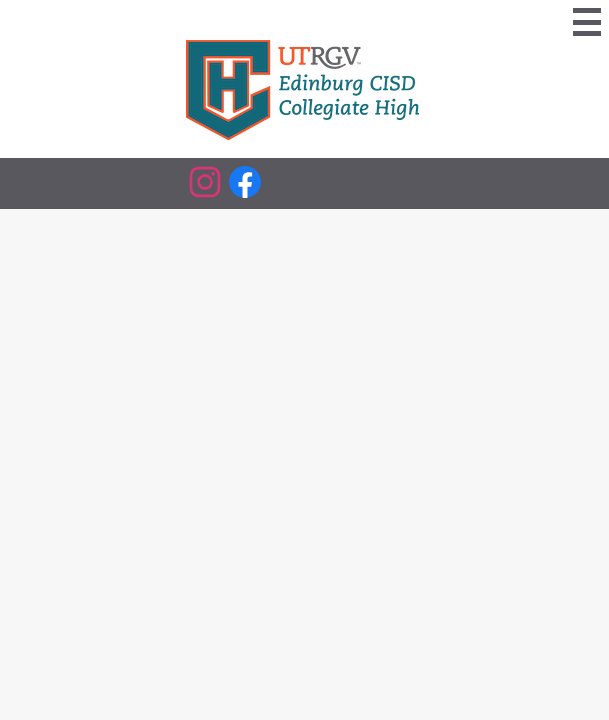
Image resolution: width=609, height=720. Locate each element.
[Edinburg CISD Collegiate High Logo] (305, 91)
